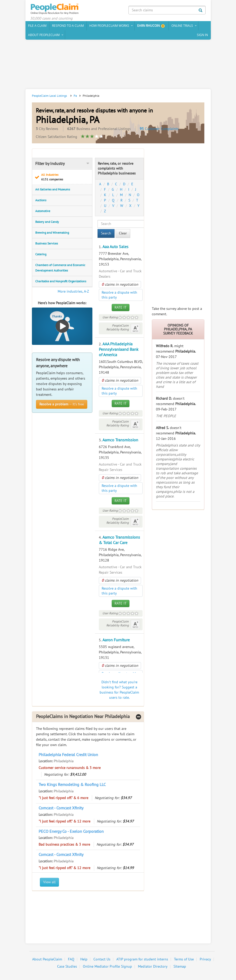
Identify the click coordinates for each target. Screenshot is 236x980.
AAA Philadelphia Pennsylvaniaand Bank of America (119, 349)
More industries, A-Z (73, 291)
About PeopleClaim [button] (44, 35)
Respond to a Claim (68, 26)
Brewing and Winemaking (52, 233)
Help (84, 959)
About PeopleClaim (47, 959)
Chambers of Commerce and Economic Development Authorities (60, 268)
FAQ (71, 959)
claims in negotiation (120, 285)
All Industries (65, 177)
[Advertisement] (118, 65)
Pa (75, 96)
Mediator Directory (153, 966)
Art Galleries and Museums (53, 189)
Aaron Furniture (116, 640)
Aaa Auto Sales (115, 247)
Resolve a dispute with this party (119, 295)
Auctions (41, 200)
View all (49, 882)
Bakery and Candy (47, 222)
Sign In (202, 35)
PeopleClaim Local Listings (49, 96)
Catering (41, 254)
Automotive (43, 211)
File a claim (37, 26)
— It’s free (62, 404)
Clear (123, 233)
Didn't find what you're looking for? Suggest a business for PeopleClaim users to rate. (119, 690)
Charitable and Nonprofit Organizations (61, 281)
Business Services (47, 243)
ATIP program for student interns (142, 959)
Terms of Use (184, 959)
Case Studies (67, 966)
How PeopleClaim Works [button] (109, 26)
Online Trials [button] (182, 26)
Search (106, 233)
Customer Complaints (159, 129)
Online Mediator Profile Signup (107, 966)
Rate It (121, 307)
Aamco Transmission (120, 440)
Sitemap (180, 966)
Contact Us (102, 959)
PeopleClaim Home (55, 9)
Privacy (205, 959)
